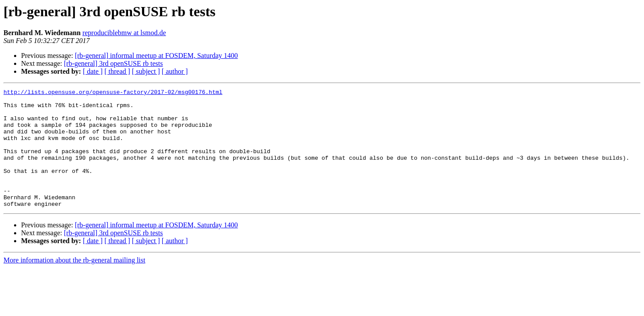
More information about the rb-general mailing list (74, 284)
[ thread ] (117, 71)
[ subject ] (146, 71)
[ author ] (175, 71)
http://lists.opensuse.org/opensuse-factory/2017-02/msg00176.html (113, 93)
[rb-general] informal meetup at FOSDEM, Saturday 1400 (157, 56)
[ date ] (93, 71)
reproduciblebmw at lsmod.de (124, 33)
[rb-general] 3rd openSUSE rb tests (114, 63)
